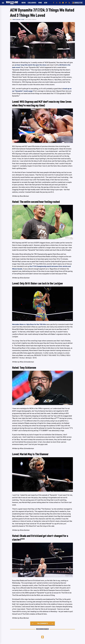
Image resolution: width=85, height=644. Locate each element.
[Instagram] (60, 3)
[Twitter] (57, 3)
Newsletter (77, 3)
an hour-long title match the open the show (31, 65)
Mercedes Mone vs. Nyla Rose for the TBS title (29, 324)
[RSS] (69, 3)
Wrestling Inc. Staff (19, 20)
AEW (46, 3)
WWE (40, 3)
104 (38, 623)
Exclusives (32, 3)
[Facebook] (54, 3)
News (24, 3)
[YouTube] (63, 3)
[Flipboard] (66, 3)
